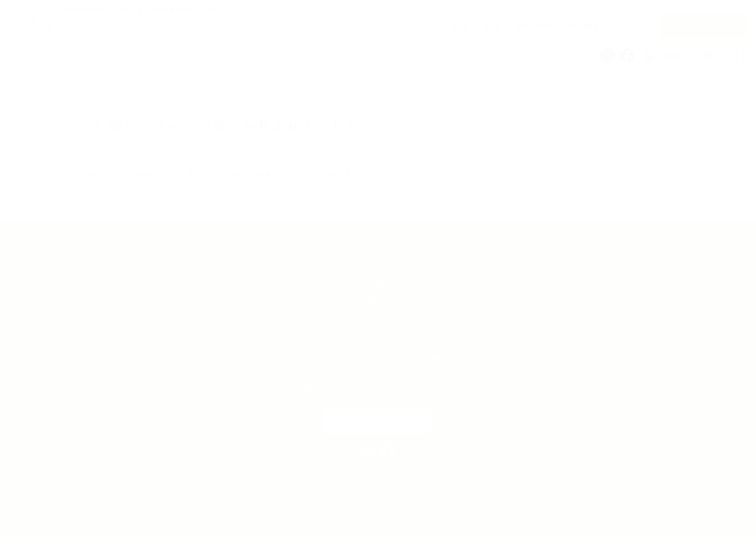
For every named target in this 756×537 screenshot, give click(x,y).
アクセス (634, 26)
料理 (493, 26)
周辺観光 (584, 26)
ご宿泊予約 (703, 26)
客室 (459, 26)
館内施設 (534, 26)
